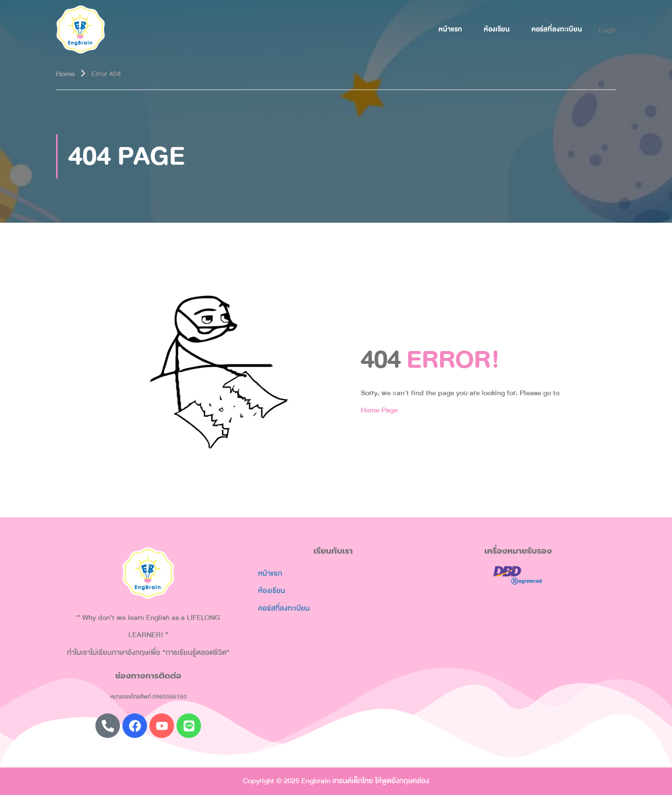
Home (65, 74)
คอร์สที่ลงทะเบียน (557, 29)
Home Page (379, 410)
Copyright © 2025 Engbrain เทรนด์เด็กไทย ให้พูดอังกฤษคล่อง (336, 781)
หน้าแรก (450, 29)
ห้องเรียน (497, 29)
